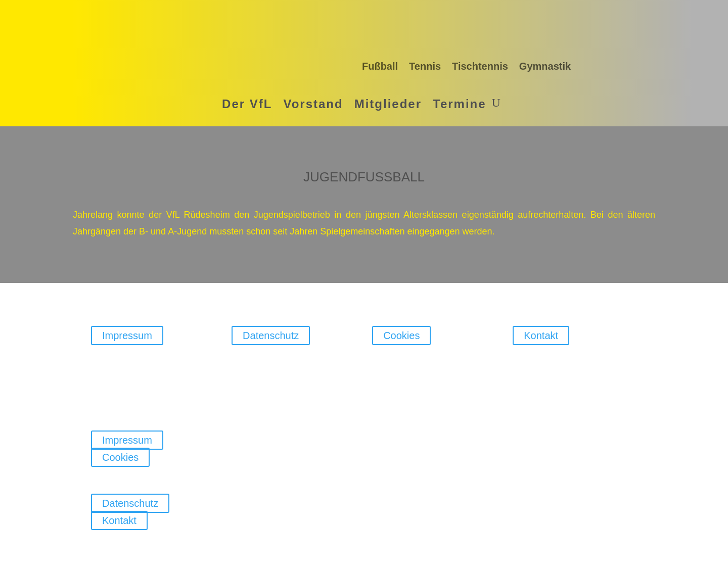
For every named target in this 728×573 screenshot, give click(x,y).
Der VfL (247, 104)
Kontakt (541, 336)
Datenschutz (271, 336)
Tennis (425, 66)
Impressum (127, 336)
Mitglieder (388, 104)
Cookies (401, 336)
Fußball (380, 66)
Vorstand (313, 104)
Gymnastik (545, 66)
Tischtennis (480, 66)
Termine (460, 104)
